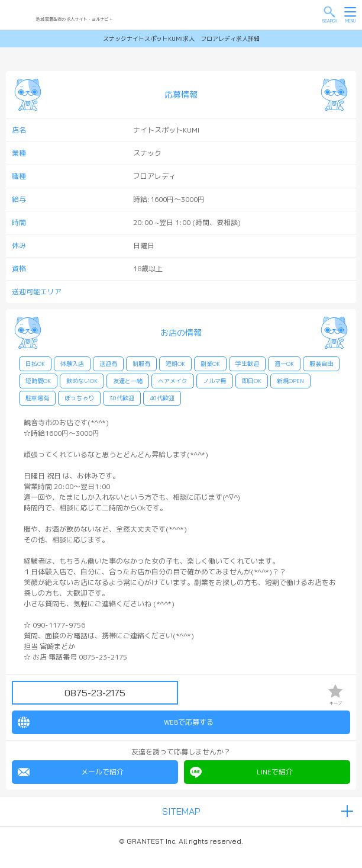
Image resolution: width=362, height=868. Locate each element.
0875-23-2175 (95, 693)
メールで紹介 (71, 772)
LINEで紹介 (241, 772)
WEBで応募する (116, 722)
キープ (335, 695)
